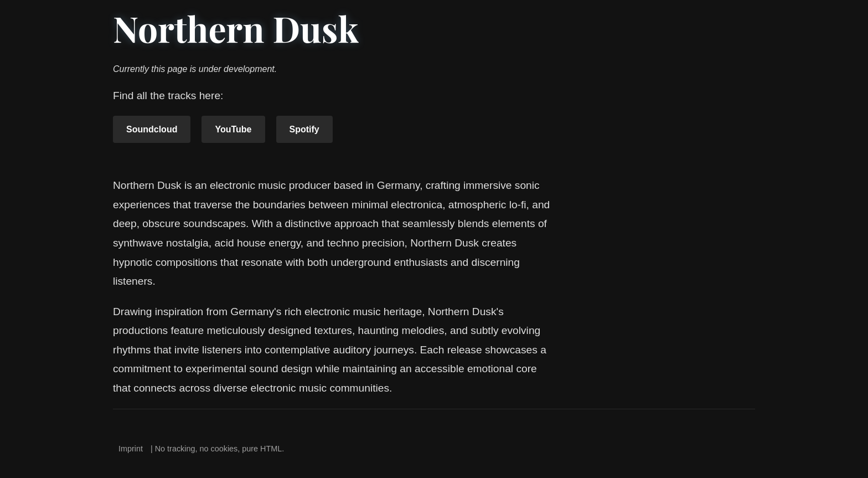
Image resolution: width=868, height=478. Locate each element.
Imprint (131, 449)
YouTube (233, 129)
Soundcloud (152, 129)
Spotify (304, 129)
